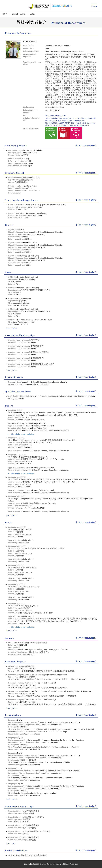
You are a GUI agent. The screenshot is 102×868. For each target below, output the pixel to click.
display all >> (12, 328)
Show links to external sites (21, 434)
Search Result (18, 14)
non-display (90, 145)
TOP (5, 14)
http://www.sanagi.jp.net (55, 115)
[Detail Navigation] (94, 6)
